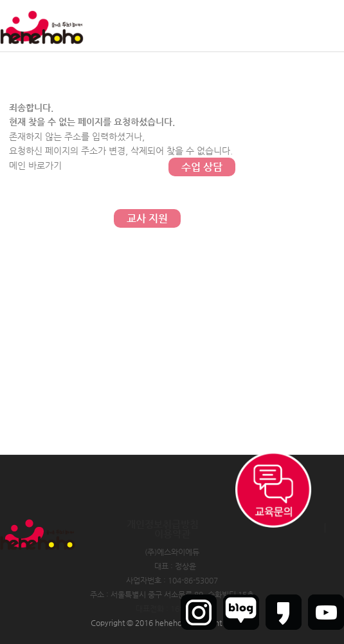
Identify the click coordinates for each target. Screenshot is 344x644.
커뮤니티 (202, 64)
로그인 (258, 26)
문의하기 (202, 115)
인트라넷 (330, 26)
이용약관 (172, 534)
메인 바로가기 (35, 165)
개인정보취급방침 (163, 524)
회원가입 (292, 26)
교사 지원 (147, 218)
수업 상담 (202, 167)
